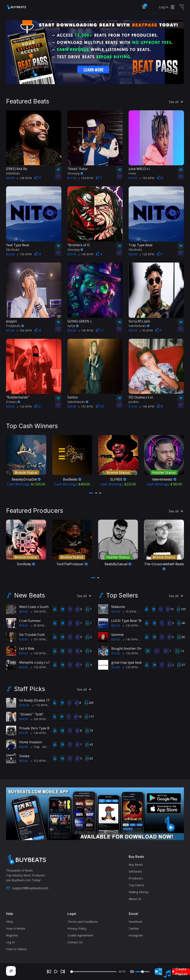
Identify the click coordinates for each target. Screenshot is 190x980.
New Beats (29, 595)
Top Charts (136, 885)
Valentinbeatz (139, 326)
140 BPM (86, 254)
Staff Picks (30, 689)
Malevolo (118, 607)
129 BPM (130, 667)
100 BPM (38, 611)
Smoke (24, 756)
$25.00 (24, 611)
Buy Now (160, 972)
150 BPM (147, 178)
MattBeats (13, 173)
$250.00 (24, 705)
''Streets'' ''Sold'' (31, 714)
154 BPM (86, 178)
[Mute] (132, 972)
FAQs (10, 922)
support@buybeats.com (27, 888)
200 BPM (38, 719)
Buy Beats (136, 864)
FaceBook (135, 922)
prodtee (134, 402)
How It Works (16, 928)
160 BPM (24, 330)
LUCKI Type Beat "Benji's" (131, 621)
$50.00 (24, 747)
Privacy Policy (77, 928)
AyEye (73, 326)
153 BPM (86, 406)
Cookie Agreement (80, 935)
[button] (91, 493)
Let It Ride (27, 648)
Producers (136, 878)
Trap (35, 747)
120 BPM (147, 254)
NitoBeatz (13, 250)
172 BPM (40, 705)
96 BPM (37, 625)
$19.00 (116, 611)
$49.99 (24, 719)
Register (12, 935)
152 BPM (38, 761)
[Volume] (143, 972)
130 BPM (24, 254)
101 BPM (38, 639)
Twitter (134, 928)
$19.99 (24, 733)
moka (132, 173)
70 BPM (129, 611)
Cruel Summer (30, 621)
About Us (135, 899)
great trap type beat (127, 662)
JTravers (13, 402)
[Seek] (93, 972)
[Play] (56, 972)
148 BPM (24, 178)
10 (100, 406)
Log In (10, 942)
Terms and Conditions (83, 922)
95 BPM (146, 330)
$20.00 (116, 639)
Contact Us (75, 942)
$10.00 (24, 653)
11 (100, 330)
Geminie (117, 635)
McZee (47, 747)
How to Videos (16, 949)
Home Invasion (31, 742)
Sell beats (135, 871)
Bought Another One (127, 648)
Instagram (136, 935)
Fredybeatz (15, 326)
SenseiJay (75, 173)
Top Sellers (122, 595)
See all (176, 102)
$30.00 (24, 625)
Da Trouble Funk (32, 635)
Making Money (139, 892)
